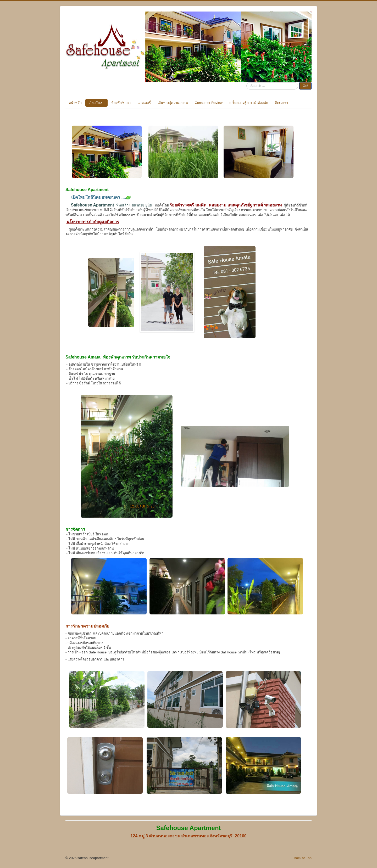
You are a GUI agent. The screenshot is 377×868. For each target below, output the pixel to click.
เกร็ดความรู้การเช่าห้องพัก (249, 103)
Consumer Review (209, 103)
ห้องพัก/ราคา (121, 103)
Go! (305, 86)
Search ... (246, 82)
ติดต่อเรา (281, 103)
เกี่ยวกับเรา (96, 103)
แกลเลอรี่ (144, 103)
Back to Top (303, 858)
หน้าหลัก (75, 103)
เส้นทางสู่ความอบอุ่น (173, 103)
